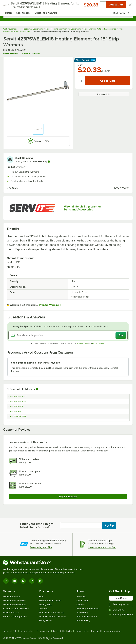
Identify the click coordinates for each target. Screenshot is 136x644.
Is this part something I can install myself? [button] (35, 363)
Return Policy (83, 621)
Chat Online (117, 610)
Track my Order (121, 604)
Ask (121, 335)
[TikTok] (32, 581)
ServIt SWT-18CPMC (18, 402)
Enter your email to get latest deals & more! (37, 525)
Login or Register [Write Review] (68, 497)
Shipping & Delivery (121, 615)
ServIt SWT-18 (15, 411)
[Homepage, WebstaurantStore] (68, 6)
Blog (41, 597)
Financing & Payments (88, 609)
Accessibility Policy (62, 631)
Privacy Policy (98, 343)
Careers (81, 605)
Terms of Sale (10, 631)
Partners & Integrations (15, 617)
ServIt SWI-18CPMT (17, 416)
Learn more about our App (102, 547)
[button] (38, 129)
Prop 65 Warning (49, 305)
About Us (81, 597)
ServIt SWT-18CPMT (17, 397)
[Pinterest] (40, 581)
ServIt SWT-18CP (16, 407)
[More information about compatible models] (37, 389)
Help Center (121, 598)
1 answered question (30, 53)
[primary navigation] (10, 6)
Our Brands (82, 601)
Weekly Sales (46, 605)
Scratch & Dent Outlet (50, 601)
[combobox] (68, 15)
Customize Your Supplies (16, 609)
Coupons (43, 609)
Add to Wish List (104, 94)
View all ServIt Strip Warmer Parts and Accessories (82, 208)
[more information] (49, 162)
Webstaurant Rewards (14, 601)
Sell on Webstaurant (87, 617)
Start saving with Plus (41, 547)
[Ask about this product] (68, 335)
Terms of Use (82, 343)
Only (80, 65)
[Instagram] (6, 581)
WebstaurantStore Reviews (53, 617)
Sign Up (109, 525)
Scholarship (82, 613)
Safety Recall (45, 621)
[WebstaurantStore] (45, 562)
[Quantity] (81, 81)
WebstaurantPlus (12, 597)
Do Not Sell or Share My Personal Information (98, 631)
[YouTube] (15, 581)
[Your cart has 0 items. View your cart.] (128, 6)
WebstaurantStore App (15, 605)
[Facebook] (23, 581)
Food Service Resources (51, 613)
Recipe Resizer (11, 613)
